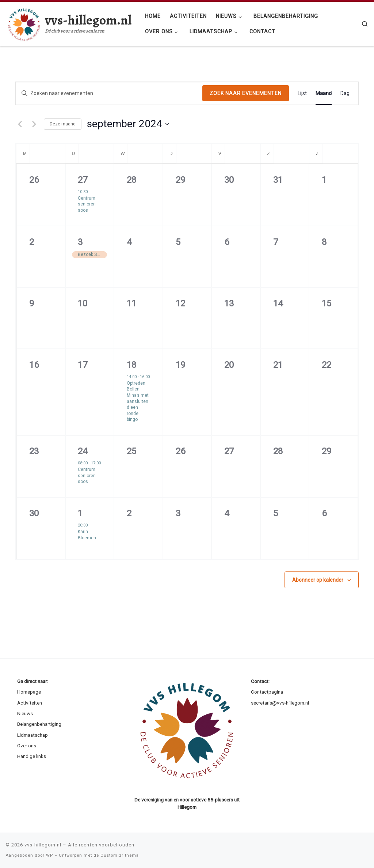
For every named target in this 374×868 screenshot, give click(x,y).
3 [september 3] (80, 242)
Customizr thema (120, 855)
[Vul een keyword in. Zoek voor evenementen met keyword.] (109, 93)
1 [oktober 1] (80, 513)
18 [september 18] (131, 365)
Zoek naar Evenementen (246, 93)
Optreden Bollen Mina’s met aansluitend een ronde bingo (138, 401)
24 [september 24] (83, 451)
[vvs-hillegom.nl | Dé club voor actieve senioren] (24, 22)
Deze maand (63, 124)
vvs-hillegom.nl (43, 845)
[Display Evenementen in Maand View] (324, 93)
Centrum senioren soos (87, 204)
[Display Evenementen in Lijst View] (302, 93)
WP (49, 855)
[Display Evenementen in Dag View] (345, 93)
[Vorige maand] (20, 124)
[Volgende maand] (34, 124)
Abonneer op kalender (318, 580)
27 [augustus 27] (83, 180)
